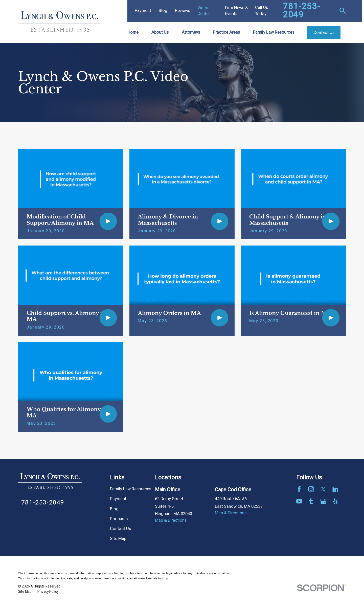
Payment (143, 11)
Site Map (118, 539)
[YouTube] (299, 501)
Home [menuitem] (133, 32)
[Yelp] (335, 501)
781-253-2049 (301, 11)
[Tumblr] (311, 501)
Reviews (183, 11)
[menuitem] (25, 592)
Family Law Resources (131, 489)
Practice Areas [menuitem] (226, 32)
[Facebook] (299, 489)
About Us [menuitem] (160, 32)
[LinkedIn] (335, 489)
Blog (163, 11)
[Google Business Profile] (323, 501)
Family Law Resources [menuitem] (274, 32)
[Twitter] (323, 489)
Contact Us (120, 529)
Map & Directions (171, 520)
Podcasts (119, 519)
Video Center (204, 11)
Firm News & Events (236, 11)
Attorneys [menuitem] (191, 32)
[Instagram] (311, 489)
